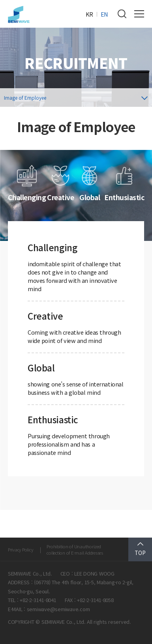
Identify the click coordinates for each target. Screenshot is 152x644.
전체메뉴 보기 (139, 14)
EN (104, 14)
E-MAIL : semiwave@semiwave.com (49, 609)
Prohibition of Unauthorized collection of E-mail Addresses (75, 549)
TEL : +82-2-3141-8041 (32, 600)
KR (89, 14)
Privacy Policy (20, 549)
